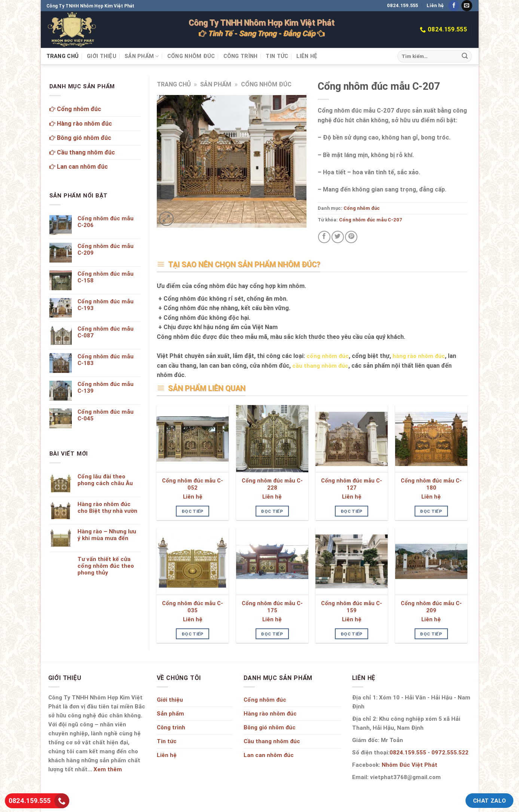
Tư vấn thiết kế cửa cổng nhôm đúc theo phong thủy (106, 566)
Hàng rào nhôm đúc (81, 123)
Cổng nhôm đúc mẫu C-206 (106, 222)
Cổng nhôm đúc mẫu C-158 (106, 277)
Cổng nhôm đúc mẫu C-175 (272, 607)
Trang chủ (63, 56)
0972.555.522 (450, 752)
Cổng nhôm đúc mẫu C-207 (371, 220)
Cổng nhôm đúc (191, 56)
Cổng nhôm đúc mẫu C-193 (106, 305)
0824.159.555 (402, 5)
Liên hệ (435, 5)
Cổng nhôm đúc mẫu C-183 (106, 360)
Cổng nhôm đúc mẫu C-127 (352, 484)
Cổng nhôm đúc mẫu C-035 (193, 607)
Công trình (241, 56)
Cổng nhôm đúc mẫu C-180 (431, 484)
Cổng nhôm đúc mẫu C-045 (106, 415)
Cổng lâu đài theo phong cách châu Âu (105, 480)
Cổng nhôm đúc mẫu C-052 (193, 484)
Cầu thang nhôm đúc (82, 152)
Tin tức (277, 56)
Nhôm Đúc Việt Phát (410, 765)
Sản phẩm (142, 56)
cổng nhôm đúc (328, 356)
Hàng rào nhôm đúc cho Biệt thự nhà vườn (107, 508)
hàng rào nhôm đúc (419, 356)
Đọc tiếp (193, 511)
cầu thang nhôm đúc (320, 366)
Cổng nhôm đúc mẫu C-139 (106, 387)
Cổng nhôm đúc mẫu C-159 (352, 607)
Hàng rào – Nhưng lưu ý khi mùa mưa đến (107, 535)
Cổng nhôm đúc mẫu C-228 (272, 484)
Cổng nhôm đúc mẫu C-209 (431, 607)
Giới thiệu (102, 56)
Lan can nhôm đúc (79, 166)
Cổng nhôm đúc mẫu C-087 (106, 332)
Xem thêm (108, 769)
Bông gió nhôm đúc (80, 138)
